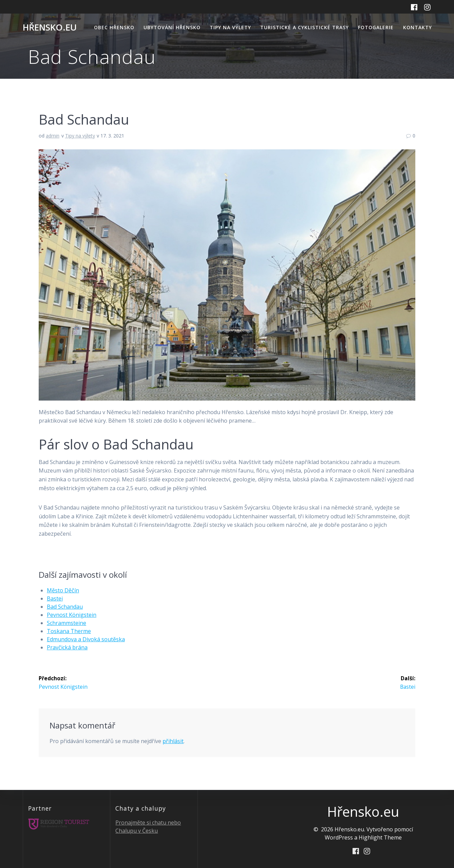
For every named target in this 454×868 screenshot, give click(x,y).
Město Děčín (63, 590)
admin (53, 136)
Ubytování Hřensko (172, 27)
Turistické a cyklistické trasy (305, 27)
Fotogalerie (376, 27)
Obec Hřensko (114, 27)
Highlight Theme (380, 837)
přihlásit (173, 741)
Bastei (55, 598)
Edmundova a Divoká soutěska (86, 639)
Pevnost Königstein (72, 615)
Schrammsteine (67, 623)
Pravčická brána (67, 647)
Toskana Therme (69, 631)
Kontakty (418, 27)
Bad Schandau (65, 607)
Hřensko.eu (50, 27)
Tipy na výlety (230, 27)
